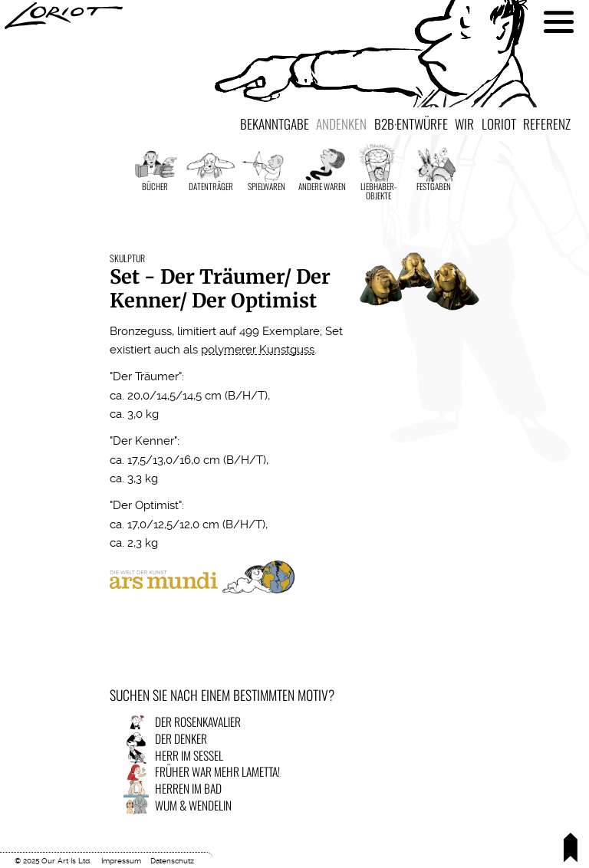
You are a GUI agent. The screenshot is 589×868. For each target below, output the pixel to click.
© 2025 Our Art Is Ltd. (53, 861)
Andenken (341, 123)
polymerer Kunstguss (258, 350)
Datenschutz (172, 861)
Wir (464, 123)
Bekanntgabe (275, 123)
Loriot (499, 123)
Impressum (121, 861)
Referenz (547, 123)
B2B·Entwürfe (411, 123)
